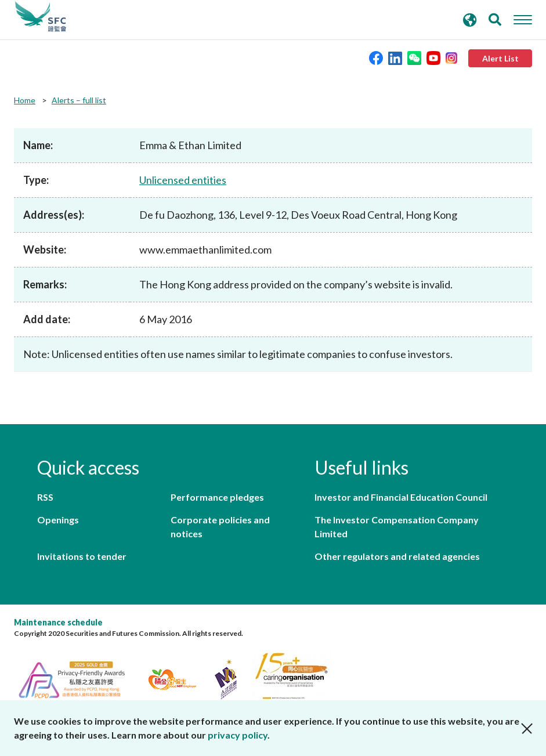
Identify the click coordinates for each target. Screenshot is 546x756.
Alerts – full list (79, 100)
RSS (45, 497)
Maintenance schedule (58, 622)
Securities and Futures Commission (41, 17)
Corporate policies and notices (220, 527)
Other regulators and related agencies (397, 556)
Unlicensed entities (183, 180)
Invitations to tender (82, 556)
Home (25, 100)
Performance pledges (217, 497)
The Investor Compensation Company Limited (397, 527)
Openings (58, 520)
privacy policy (238, 735)
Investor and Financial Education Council (401, 497)
